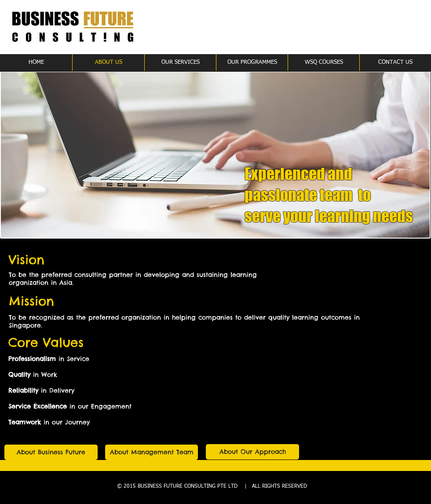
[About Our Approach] (252, 452)
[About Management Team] (152, 452)
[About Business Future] (51, 452)
